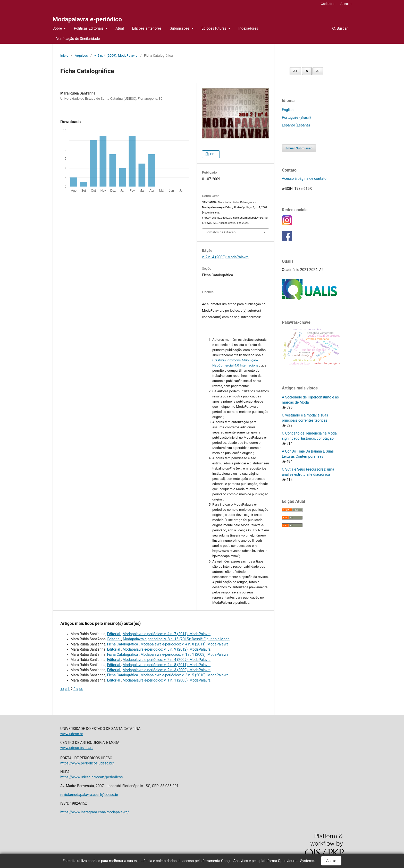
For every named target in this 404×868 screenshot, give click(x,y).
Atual (120, 28)
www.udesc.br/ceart (77, 748)
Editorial (114, 634)
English (288, 110)
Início (64, 56)
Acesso (346, 4)
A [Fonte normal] (307, 71)
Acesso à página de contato (304, 178)
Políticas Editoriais (89, 28)
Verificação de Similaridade (78, 39)
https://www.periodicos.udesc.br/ (87, 763)
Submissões (180, 28)
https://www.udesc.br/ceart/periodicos (92, 777)
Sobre (58, 28)
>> (81, 689)
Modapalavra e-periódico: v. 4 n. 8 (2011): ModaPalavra (184, 644)
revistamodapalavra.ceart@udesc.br (89, 795)
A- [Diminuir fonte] (318, 71)
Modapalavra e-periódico (87, 19)
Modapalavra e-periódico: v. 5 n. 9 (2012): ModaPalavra (167, 649)
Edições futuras (214, 28)
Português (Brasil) (296, 117)
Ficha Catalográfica (123, 644)
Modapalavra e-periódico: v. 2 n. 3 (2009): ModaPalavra (167, 670)
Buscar (340, 28)
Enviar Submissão (299, 148)
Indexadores (248, 28)
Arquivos (81, 56)
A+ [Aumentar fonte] (295, 71)
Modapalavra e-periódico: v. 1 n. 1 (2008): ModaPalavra (184, 654)
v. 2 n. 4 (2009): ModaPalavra (116, 56)
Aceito (331, 861)
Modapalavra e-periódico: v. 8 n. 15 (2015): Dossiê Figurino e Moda (176, 639)
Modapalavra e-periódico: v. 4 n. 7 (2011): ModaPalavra (167, 634)
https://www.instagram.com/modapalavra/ (95, 812)
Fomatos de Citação (221, 232)
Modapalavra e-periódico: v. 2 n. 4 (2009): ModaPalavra (167, 660)
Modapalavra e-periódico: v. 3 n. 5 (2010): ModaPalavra (184, 675)
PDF (213, 154)
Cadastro (328, 4)
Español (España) (296, 125)
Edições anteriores (147, 28)
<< (62, 689)
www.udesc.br (72, 734)
